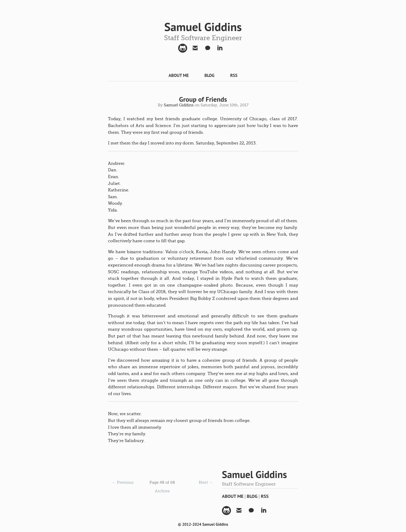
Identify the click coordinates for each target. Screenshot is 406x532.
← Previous (123, 482)
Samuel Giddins (203, 27)
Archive (162, 491)
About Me (179, 75)
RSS (234, 75)
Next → (206, 482)
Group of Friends (203, 99)
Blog (210, 75)
